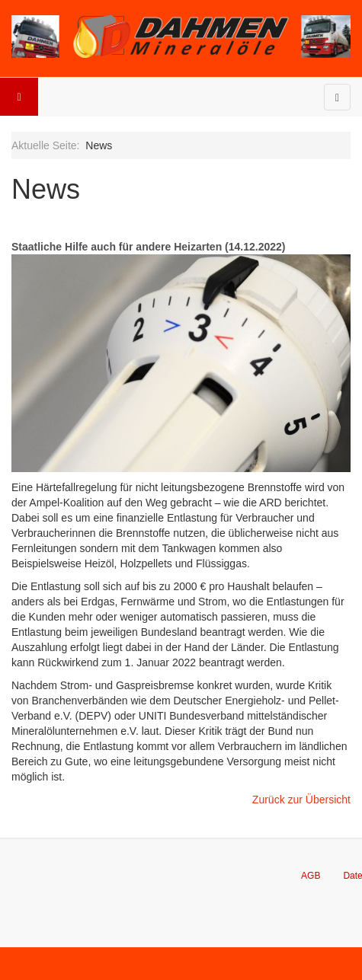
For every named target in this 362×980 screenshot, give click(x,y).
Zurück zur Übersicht (301, 800)
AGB (311, 876)
